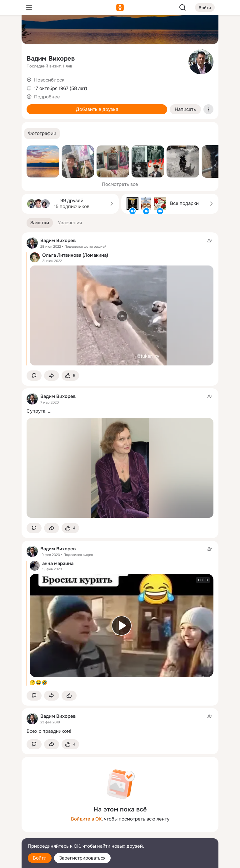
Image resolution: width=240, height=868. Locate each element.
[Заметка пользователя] (120, 724)
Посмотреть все (120, 184)
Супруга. (37, 411)
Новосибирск (49, 80)
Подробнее (47, 97)
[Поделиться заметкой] (52, 376)
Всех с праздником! (49, 731)
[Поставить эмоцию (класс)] (70, 376)
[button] (42, 134)
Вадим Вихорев (51, 59)
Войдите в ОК (86, 819)
